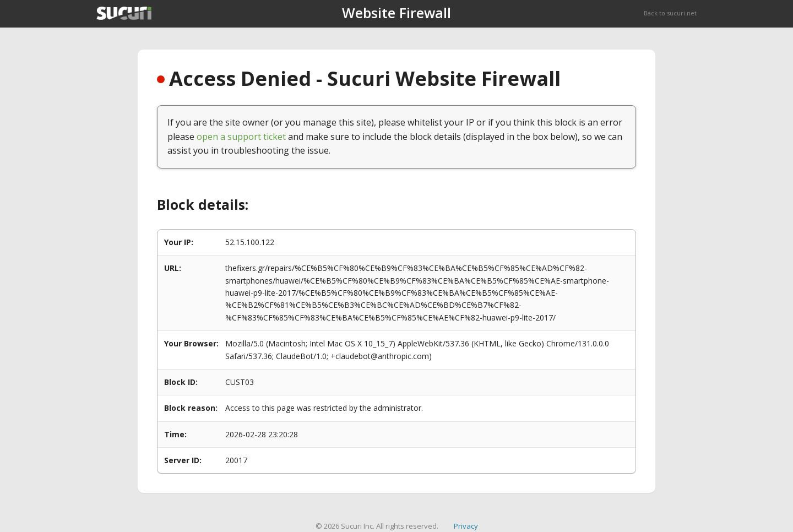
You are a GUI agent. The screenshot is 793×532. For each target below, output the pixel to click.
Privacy (466, 526)
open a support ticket (241, 137)
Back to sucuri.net (670, 13)
